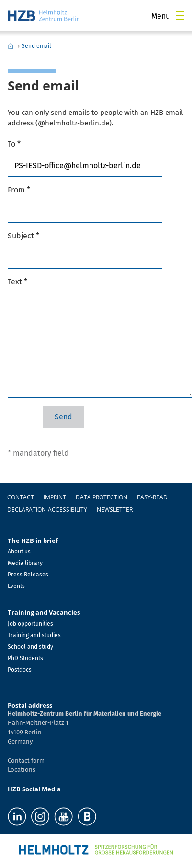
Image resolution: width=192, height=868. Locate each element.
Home (11, 46)
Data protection (102, 497)
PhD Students (25, 658)
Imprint (55, 497)
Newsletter (115, 510)
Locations (22, 770)
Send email (36, 46)
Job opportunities (30, 624)
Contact (21, 497)
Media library (25, 563)
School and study (30, 647)
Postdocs (20, 670)
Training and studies (34, 635)
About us (19, 552)
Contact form (26, 761)
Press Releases (28, 575)
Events (16, 586)
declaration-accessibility (47, 510)
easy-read (152, 497)
